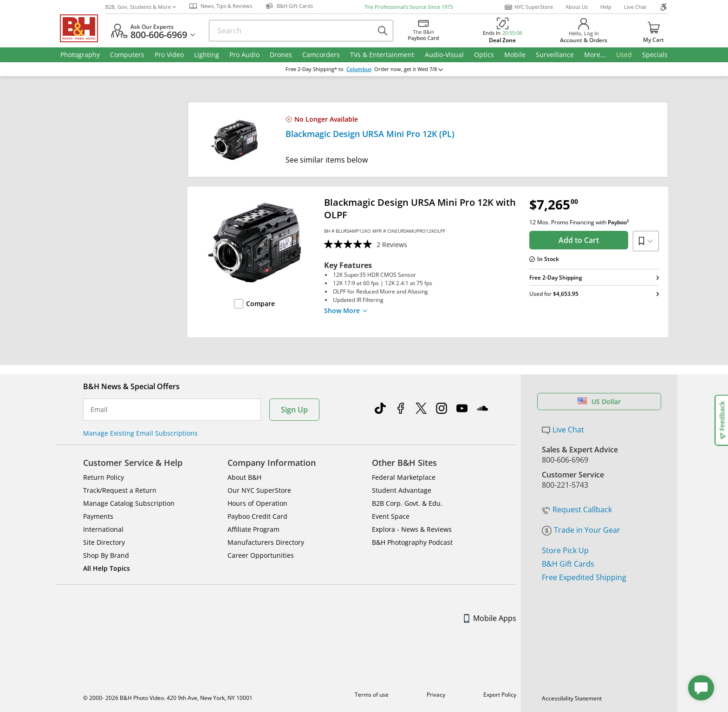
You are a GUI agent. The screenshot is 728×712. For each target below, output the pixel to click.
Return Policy (104, 477)
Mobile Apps (490, 618)
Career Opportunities (261, 555)
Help (606, 7)
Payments (98, 516)
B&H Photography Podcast (412, 542)
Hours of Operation (257, 503)
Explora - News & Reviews (412, 529)
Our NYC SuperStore (259, 490)
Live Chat (635, 7)
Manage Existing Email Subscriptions (140, 433)
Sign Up (294, 410)
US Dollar (599, 402)
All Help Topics (107, 568)
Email (99, 410)
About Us (577, 7)
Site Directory (104, 542)
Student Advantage (402, 490)
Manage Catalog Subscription (129, 503)
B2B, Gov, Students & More (141, 7)
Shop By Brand (106, 555)
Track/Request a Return (120, 490)
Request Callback (577, 510)
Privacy (436, 695)
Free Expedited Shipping (584, 577)
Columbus (359, 69)
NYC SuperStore (529, 7)
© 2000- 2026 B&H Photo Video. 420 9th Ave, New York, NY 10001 (168, 698)
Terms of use (372, 695)
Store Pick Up (565, 550)
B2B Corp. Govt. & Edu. (407, 503)
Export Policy (500, 695)
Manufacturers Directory (266, 542)
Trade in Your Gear (581, 530)
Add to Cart (579, 240)
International (103, 529)
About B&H (244, 477)
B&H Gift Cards (568, 564)
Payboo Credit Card (257, 516)
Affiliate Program (253, 529)
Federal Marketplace (404, 477)
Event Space (391, 516)
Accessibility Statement (572, 698)
